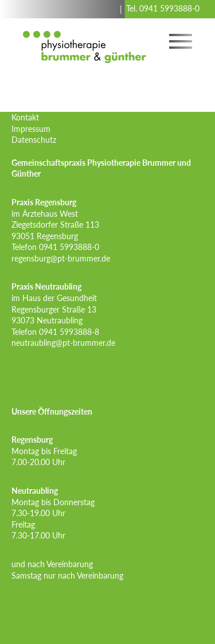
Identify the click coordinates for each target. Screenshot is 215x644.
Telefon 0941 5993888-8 (55, 332)
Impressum (31, 129)
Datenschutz (34, 140)
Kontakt (25, 117)
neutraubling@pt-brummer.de (63, 343)
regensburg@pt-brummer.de (61, 258)
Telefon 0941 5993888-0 (55, 247)
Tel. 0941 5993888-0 (163, 8)
